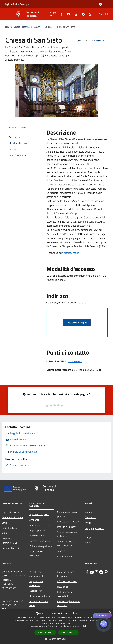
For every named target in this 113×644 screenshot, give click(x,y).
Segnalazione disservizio (36, 583)
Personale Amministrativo (10, 541)
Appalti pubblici (37, 530)
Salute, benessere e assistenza (67, 534)
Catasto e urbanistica (40, 541)
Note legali (62, 587)
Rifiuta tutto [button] (68, 632)
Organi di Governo (11, 512)
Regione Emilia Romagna (17, 4)
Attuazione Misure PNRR (39, 603)
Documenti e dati (10, 548)
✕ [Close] (109, 615)
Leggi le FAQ (36, 591)
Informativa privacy (67, 581)
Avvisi (88, 523)
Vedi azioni (98, 41)
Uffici (4, 523)
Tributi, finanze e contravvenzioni (65, 544)
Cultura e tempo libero (41, 546)
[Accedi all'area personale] (100, 4)
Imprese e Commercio (68, 521)
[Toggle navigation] (6, 14)
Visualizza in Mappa (77, 323)
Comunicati (90, 517)
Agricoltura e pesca (39, 514)
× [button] (110, 612)
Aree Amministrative (12, 517)
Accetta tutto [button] (45, 632)
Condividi (83, 41)
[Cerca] (107, 14)
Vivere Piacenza (22, 27)
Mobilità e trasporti (67, 527)
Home (6, 27)
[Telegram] (82, 14)
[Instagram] (75, 14)
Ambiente (34, 520)
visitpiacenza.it (70, 253)
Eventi (88, 543)
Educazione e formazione (36, 554)
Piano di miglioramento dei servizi (69, 603)
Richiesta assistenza (40, 596)
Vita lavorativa (64, 556)
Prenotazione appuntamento (37, 574)
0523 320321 (75, 361)
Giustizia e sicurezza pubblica (67, 514)
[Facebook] (60, 14)
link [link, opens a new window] (85, 626)
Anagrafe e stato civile (41, 525)
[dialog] (56, 626)
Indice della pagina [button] (17, 128)
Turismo (61, 551)
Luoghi (37, 27)
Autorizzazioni (37, 536)
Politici (5, 533)
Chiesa (48, 27)
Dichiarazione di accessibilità (65, 594)
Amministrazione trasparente (66, 574)
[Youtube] (67, 14)
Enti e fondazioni (10, 528)
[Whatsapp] (89, 14)
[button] (56, 639)
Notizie (88, 512)
